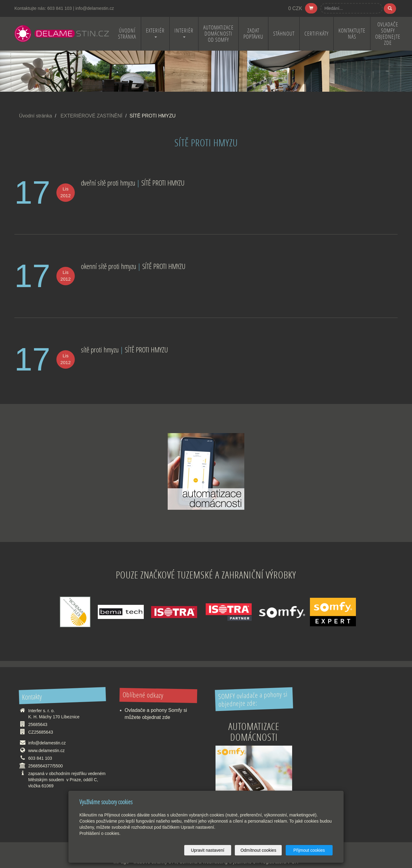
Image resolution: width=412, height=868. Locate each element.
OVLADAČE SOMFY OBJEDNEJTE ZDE (388, 34)
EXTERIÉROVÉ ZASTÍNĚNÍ (91, 116)
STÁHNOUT (284, 34)
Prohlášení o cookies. (100, 833)
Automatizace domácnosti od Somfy (218, 34)
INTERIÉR (184, 32)
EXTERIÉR (155, 32)
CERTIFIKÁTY (317, 34)
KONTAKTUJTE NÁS (352, 34)
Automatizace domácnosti (254, 732)
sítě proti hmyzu (100, 350)
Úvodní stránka (36, 116)
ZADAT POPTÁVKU (253, 34)
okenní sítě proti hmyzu (109, 266)
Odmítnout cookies (259, 850)
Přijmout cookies (309, 850)
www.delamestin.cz (46, 751)
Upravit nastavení (208, 850)
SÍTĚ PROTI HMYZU (163, 183)
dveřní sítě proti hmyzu (108, 183)
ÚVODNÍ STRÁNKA (127, 34)
